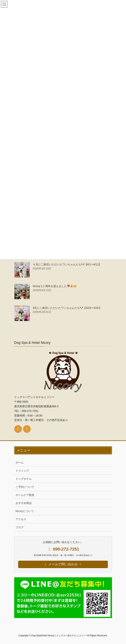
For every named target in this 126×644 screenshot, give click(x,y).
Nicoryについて (25, 511)
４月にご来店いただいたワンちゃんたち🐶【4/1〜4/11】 (67, 264)
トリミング (22, 471)
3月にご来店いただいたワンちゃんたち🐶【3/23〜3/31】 (67, 308)
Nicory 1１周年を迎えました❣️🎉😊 (55, 286)
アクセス (21, 519)
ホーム (20, 462)
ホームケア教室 (25, 495)
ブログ (20, 527)
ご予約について (25, 487)
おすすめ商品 (24, 503)
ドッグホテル (24, 479)
